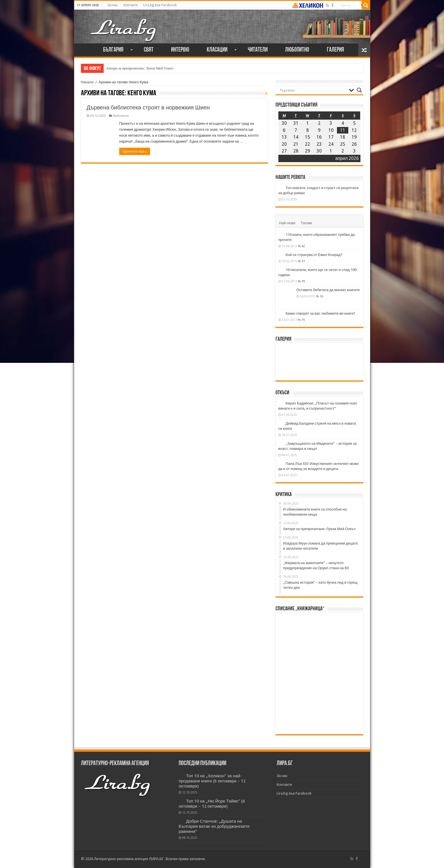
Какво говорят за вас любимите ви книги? (321, 313)
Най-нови (287, 223)
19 (303, 281)
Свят (149, 50)
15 (303, 320)
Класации (217, 50)
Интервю (180, 50)
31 (303, 261)
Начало (86, 49)
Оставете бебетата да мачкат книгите (328, 290)
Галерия (335, 50)
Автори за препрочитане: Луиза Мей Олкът (140, 68)
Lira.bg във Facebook (160, 5)
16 (321, 296)
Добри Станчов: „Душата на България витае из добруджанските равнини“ (214, 826)
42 (303, 246)
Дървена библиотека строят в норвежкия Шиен (148, 107)
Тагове (306, 223)
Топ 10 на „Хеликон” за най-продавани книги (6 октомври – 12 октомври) (212, 781)
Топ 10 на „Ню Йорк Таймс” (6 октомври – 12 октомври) (212, 804)
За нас (113, 5)
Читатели (258, 50)
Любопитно (297, 50)
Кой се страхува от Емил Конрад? (314, 255)
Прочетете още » (135, 151)
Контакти (131, 5)
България (113, 50)
